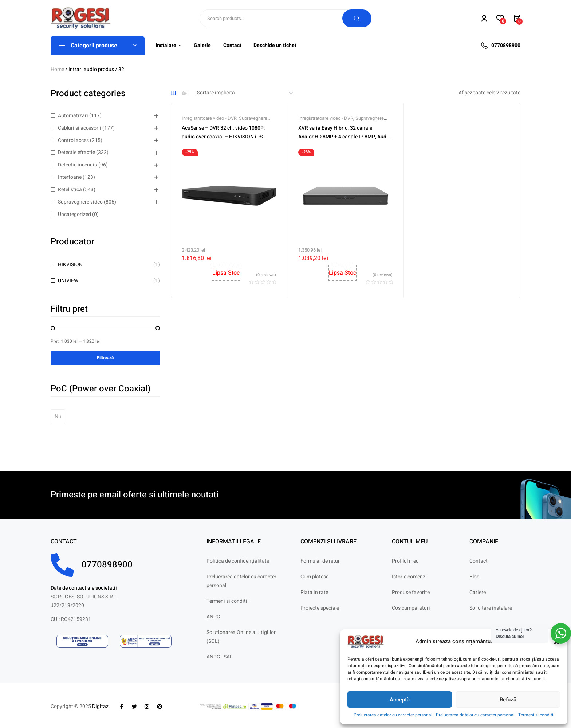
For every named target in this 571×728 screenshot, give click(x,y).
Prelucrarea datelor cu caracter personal (393, 715)
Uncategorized (74, 214)
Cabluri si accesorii (80, 128)
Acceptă (400, 700)
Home (57, 69)
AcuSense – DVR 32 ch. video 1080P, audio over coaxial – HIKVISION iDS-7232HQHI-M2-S (223, 137)
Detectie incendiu (78, 165)
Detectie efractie (76, 152)
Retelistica (70, 190)
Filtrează (105, 358)
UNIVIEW (68, 281)
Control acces (73, 140)
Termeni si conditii (536, 715)
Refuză (508, 700)
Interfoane (70, 177)
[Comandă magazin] (245, 93)
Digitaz (100, 706)
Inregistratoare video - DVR (209, 118)
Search (357, 18)
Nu (58, 416)
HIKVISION (70, 265)
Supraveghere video (80, 202)
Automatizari (73, 116)
